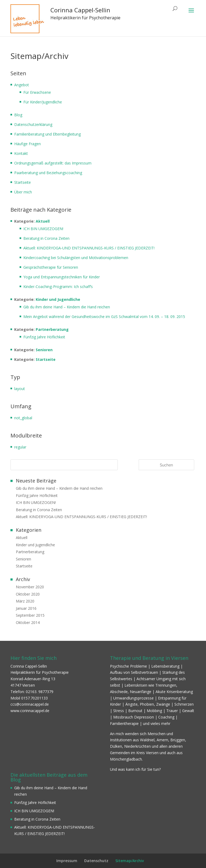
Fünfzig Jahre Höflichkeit (44, 337)
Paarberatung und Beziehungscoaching (48, 173)
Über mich (23, 192)
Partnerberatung (52, 329)
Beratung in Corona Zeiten (46, 238)
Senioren (44, 350)
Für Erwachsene (37, 92)
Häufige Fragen (27, 144)
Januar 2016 (26, 608)
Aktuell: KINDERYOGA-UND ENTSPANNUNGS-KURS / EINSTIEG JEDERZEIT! (89, 248)
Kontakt (21, 153)
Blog (18, 115)
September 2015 (30, 615)
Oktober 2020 (28, 594)
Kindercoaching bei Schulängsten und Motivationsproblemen (76, 258)
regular (20, 447)
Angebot (22, 85)
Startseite (23, 182)
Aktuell (43, 221)
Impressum (67, 861)
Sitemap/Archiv (130, 861)
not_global (23, 418)
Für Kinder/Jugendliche (43, 102)
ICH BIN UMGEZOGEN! (43, 229)
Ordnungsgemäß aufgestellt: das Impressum (53, 163)
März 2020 (25, 601)
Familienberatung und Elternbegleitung (47, 134)
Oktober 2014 (28, 622)
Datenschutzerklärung (33, 124)
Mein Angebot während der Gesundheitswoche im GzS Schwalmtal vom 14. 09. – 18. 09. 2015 (104, 317)
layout (20, 389)
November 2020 (30, 587)
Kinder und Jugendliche (58, 299)
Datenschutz (96, 861)
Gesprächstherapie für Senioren (51, 267)
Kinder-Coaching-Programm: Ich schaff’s (58, 287)
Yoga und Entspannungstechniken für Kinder (62, 277)
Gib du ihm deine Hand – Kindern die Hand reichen (67, 307)
